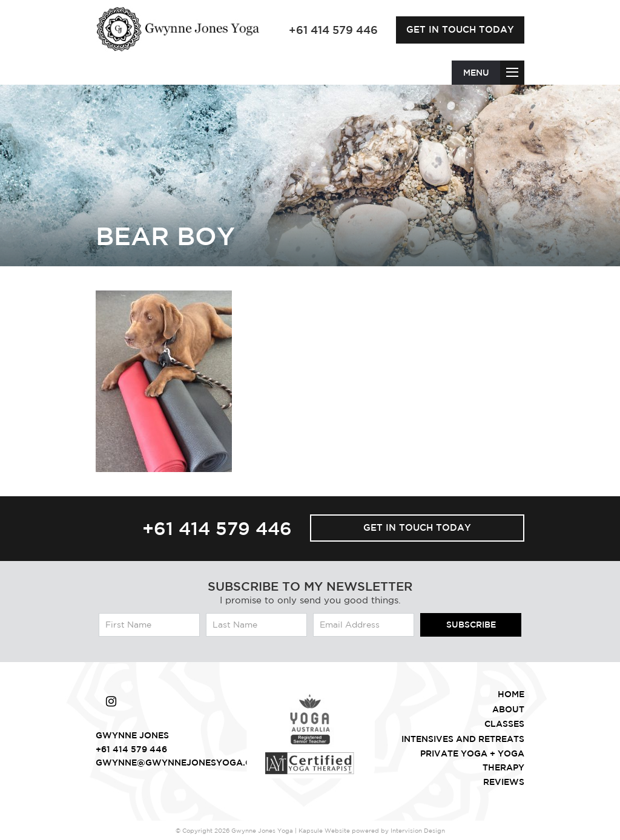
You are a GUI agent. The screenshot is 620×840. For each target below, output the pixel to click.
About (508, 709)
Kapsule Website (324, 830)
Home (511, 694)
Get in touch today (460, 29)
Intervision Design (418, 830)
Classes (504, 724)
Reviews (504, 782)
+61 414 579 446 (217, 528)
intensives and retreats (463, 739)
